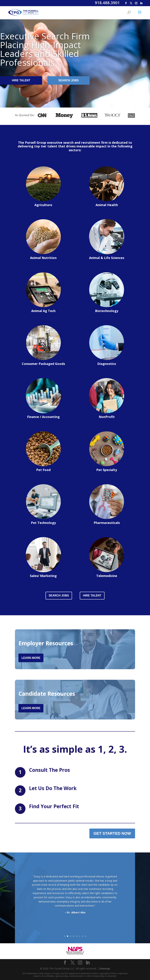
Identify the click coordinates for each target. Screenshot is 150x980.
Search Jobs (69, 80)
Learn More (31, 658)
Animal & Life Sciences (107, 258)
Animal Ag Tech (43, 311)
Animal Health (107, 205)
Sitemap (105, 968)
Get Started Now (112, 833)
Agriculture (43, 205)
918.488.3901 (107, 3)
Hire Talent (21, 80)
